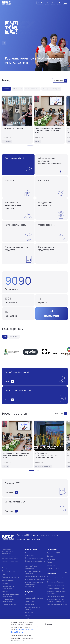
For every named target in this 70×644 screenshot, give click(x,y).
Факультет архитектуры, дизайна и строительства (56, 600)
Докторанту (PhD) (53, 568)
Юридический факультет (55, 585)
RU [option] (38, 3)
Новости (5, 574)
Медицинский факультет (55, 596)
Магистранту (52, 559)
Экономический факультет (56, 582)
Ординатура (29, 612)
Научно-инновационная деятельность (10, 595)
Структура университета (11, 562)
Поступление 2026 (53, 553)
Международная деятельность (8, 587)
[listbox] (40, 3)
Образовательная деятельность (8, 600)
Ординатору (51, 565)
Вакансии (5, 568)
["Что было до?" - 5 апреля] (17, 119)
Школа (27, 618)
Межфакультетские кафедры (57, 604)
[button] (34, 70)
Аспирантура (29, 604)
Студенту (50, 556)
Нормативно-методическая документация (34, 554)
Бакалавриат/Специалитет (34, 598)
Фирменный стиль (8, 580)
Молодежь (6, 591)
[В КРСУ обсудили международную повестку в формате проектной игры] (49, 119)
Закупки (5, 583)
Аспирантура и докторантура (35, 576)
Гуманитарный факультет (56, 588)
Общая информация (9, 604)
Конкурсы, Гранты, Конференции (31, 567)
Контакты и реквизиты (10, 565)
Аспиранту (51, 562)
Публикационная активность (34, 558)
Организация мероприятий (11, 571)
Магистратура (30, 601)
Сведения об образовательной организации (8, 552)
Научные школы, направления (35, 579)
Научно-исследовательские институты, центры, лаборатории (34, 584)
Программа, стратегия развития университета (10, 558)
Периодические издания (10, 577)
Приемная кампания (31, 595)
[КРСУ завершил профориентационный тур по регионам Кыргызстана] (49, 444)
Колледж (28, 615)
